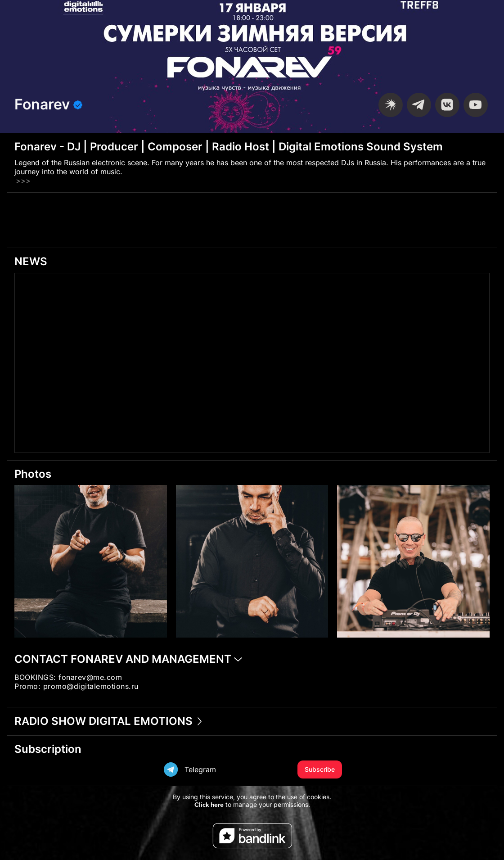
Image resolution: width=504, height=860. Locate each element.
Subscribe (320, 769)
